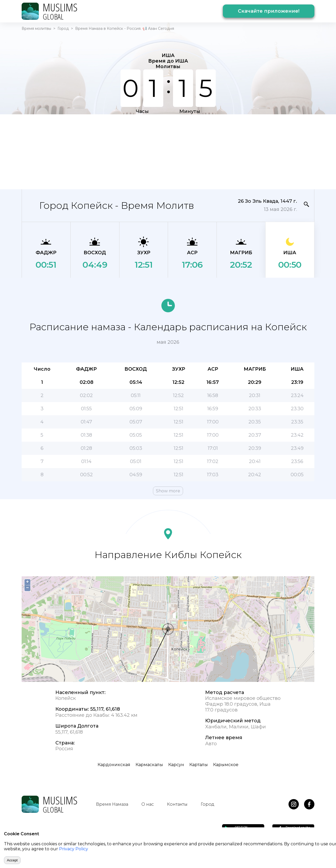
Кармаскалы (149, 765)
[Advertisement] (168, 151)
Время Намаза (112, 804)
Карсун (176, 765)
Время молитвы (36, 29)
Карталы (199, 765)
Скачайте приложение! (269, 11)
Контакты (177, 804)
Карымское (226, 765)
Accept (12, 860)
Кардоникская (114, 765)
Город (63, 29)
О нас (148, 804)
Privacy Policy (74, 849)
